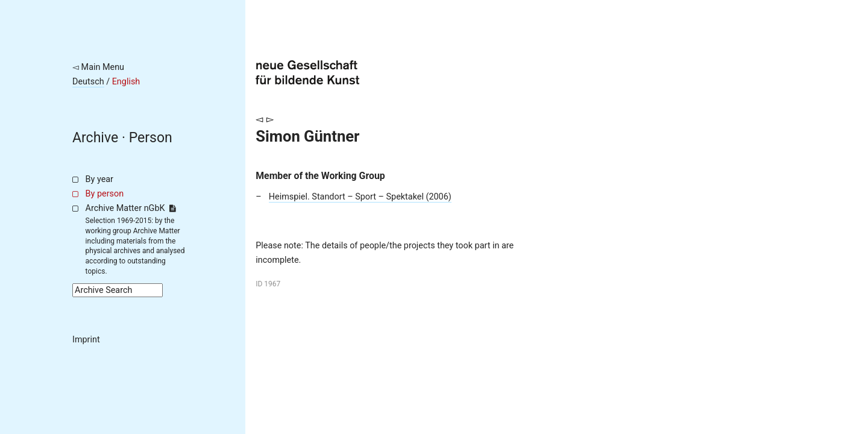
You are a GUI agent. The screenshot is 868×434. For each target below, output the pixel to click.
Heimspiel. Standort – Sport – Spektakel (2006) (360, 197)
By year (99, 179)
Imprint (86, 340)
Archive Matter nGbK (131, 208)
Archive (95, 138)
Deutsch (88, 82)
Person (151, 138)
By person (105, 194)
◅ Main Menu (98, 67)
